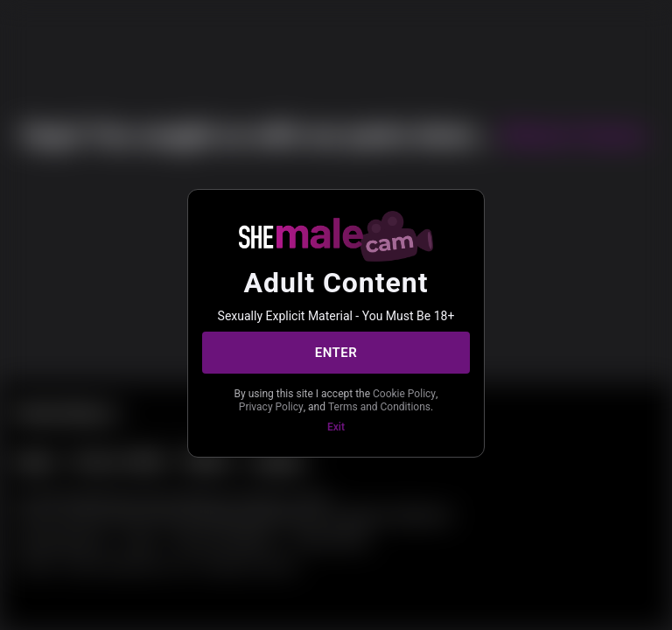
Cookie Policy (404, 394)
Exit (336, 427)
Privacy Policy (271, 407)
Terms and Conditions (379, 407)
